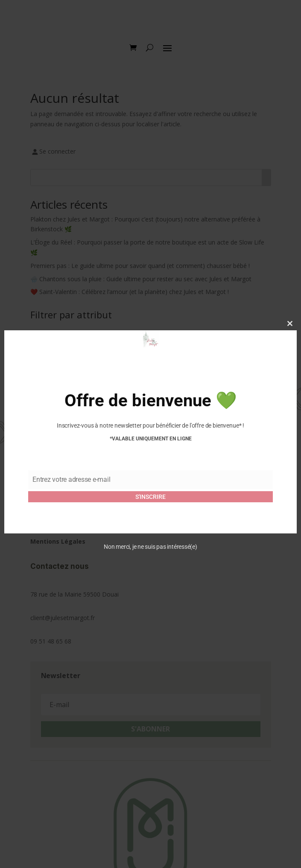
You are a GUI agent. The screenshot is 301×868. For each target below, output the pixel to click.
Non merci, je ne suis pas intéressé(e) (150, 547)
